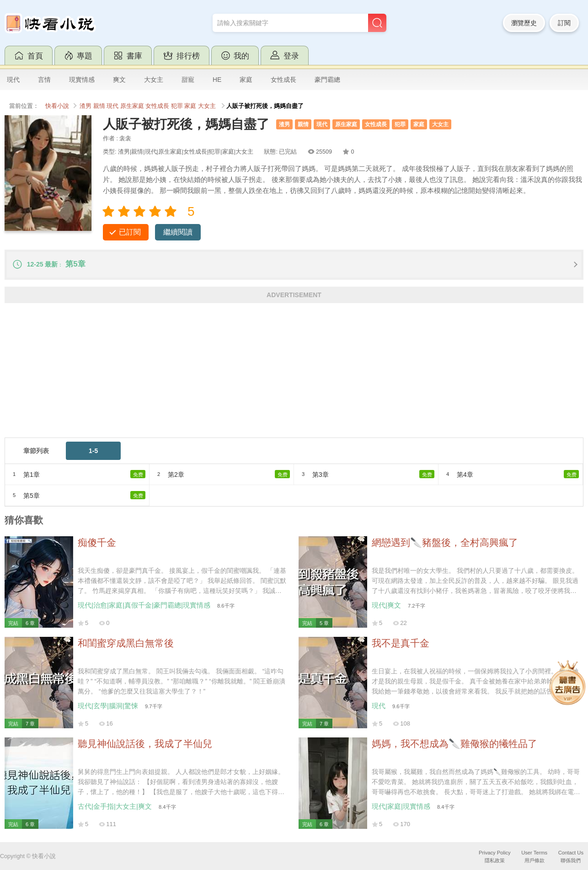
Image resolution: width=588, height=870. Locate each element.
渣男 (86, 106)
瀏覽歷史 (524, 23)
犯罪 (177, 106)
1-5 (93, 451)
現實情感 (82, 80)
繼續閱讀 (178, 232)
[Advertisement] (279, 374)
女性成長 (283, 80)
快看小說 (57, 106)
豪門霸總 (327, 80)
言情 (44, 80)
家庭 (246, 80)
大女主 (154, 80)
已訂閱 (130, 232)
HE (217, 80)
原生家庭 (132, 106)
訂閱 (564, 23)
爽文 (119, 80)
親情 (99, 106)
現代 (13, 80)
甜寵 (188, 80)
